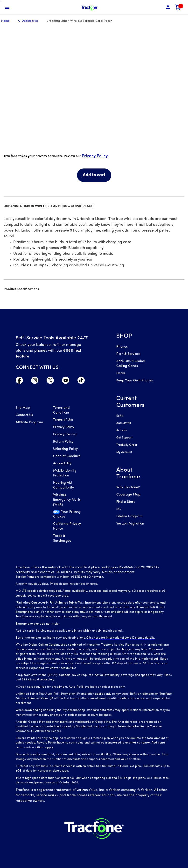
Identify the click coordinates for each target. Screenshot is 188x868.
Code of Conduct (66, 456)
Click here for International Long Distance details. (121, 638)
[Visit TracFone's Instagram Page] (35, 381)
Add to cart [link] (94, 175)
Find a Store (126, 502)
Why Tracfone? (128, 487)
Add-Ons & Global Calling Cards (131, 364)
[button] (168, 7)
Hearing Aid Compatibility (63, 485)
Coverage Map (128, 495)
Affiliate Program (29, 422)
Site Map (23, 408)
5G (119, 509)
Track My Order (127, 445)
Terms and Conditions (61, 410)
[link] (178, 7)
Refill (120, 416)
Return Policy (63, 442)
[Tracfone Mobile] (89, 7)
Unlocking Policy (65, 449)
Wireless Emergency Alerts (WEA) (67, 500)
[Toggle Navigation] (7, 7)
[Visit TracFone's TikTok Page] (81, 381)
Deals (121, 373)
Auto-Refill (124, 423)
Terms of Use (63, 420)
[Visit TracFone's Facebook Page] (19, 381)
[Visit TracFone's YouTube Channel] (66, 381)
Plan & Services (128, 354)
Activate (122, 430)
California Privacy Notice (67, 526)
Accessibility (62, 463)
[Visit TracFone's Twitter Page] (50, 381)
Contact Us (24, 415)
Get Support (124, 438)
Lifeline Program (129, 516)
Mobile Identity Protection (65, 473)
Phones (122, 347)
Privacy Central (65, 434)
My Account (124, 452)
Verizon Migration (130, 524)
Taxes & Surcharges (62, 538)
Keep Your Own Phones (135, 381)
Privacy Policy (95, 156)
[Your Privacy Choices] (68, 516)
